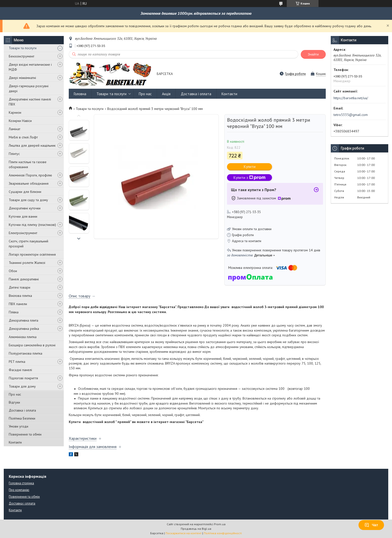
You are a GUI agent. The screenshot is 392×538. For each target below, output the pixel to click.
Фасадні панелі (20, 370)
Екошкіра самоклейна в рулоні (32, 345)
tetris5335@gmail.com (351, 115)
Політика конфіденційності (223, 533)
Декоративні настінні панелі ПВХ (30, 102)
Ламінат (14, 129)
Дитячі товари (19, 287)
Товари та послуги (23, 48)
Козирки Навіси (20, 121)
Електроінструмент (23, 233)
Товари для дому (22, 386)
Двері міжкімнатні (22, 78)
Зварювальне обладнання (29, 183)
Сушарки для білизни (25, 192)
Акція (166, 94)
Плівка (14, 312)
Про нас (15, 394)
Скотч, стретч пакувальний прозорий (28, 244)
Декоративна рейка (24, 329)
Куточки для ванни (23, 216)
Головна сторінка (21, 483)
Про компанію (19, 490)
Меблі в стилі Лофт (23, 137)
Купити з (249, 178)
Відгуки (14, 402)
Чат (371, 525)
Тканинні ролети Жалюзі (27, 263)
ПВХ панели (18, 304)
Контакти (15, 442)
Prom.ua (220, 524)
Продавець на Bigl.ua (196, 529)
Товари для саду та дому (28, 200)
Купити (250, 167)
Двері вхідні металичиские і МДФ (30, 67)
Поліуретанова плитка (25, 353)
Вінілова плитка (20, 296)
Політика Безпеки (22, 418)
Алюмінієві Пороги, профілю (30, 175)
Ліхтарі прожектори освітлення (32, 254)
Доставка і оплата (22, 410)
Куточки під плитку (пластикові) (32, 225)
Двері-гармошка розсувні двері (29, 88)
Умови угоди (18, 426)
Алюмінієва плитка (23, 337)
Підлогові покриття (23, 378)
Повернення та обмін (25, 434)
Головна (80, 94)
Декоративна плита (23, 320)
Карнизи (15, 112)
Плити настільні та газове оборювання (28, 164)
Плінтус (14, 154)
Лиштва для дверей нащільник (32, 145)
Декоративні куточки (25, 208)
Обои (13, 271)
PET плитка (17, 362)
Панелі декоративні (24, 279)
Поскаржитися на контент (183, 533)
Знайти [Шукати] (313, 54)
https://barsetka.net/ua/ (351, 98)
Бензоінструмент (21, 56)
